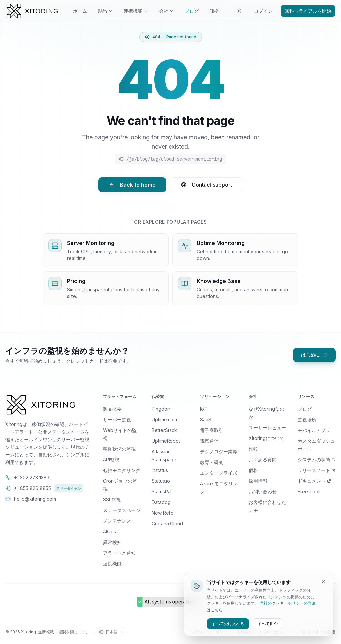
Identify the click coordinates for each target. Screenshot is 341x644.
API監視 (111, 459)
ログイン (263, 11)
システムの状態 (317, 459)
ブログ (192, 11)
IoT (204, 409)
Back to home (132, 185)
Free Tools (310, 491)
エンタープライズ (219, 473)
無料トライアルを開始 (308, 11)
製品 (105, 11)
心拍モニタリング (122, 470)
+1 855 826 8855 (44, 488)
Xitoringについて (267, 438)
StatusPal (162, 491)
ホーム (80, 11)
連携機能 (136, 11)
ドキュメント (314, 481)
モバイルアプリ (314, 430)
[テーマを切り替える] (239, 11)
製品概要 (112, 409)
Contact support (207, 185)
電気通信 (209, 441)
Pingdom (161, 409)
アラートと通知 (119, 553)
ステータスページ (122, 510)
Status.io (161, 481)
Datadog (161, 502)
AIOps (109, 531)
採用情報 (258, 481)
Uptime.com (164, 419)
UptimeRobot (166, 441)
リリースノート (317, 470)
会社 (167, 11)
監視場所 (307, 419)
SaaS (206, 419)
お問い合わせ (263, 491)
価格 (214, 11)
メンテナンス (117, 521)
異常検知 (112, 542)
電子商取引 (212, 430)
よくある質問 (263, 459)
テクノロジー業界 (219, 451)
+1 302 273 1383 (27, 477)
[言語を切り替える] (111, 632)
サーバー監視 (117, 419)
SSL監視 (112, 499)
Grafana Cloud (167, 523)
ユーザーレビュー (267, 427)
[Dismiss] (323, 582)
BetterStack (164, 430)
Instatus (160, 470)
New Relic (163, 513)
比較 (253, 449)
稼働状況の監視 (119, 449)
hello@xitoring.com (31, 499)
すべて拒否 (268, 623)
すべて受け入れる (228, 623)
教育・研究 (212, 462)
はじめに (314, 355)
